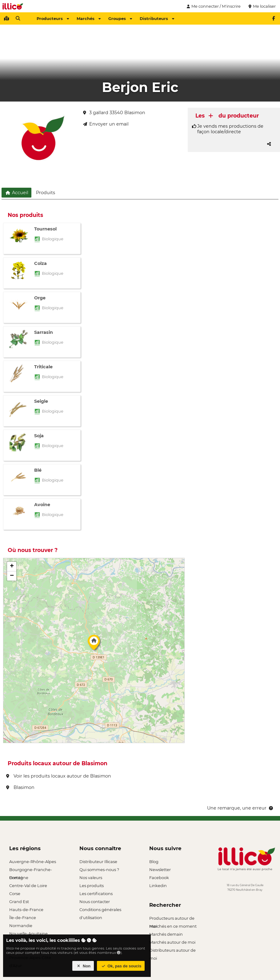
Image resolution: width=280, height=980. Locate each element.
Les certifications (96, 894)
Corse (15, 894)
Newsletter (160, 870)
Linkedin (158, 886)
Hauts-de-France (26, 910)
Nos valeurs (91, 878)
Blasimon (20, 787)
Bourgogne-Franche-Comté (31, 870)
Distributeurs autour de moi (172, 951)
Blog (154, 862)
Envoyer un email (106, 124)
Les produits (92, 886)
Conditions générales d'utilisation (100, 910)
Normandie (21, 926)
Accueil (16, 193)
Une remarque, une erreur (240, 808)
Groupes (120, 18)
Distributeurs (157, 18)
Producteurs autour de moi (172, 919)
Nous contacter (95, 902)
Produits (46, 193)
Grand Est (19, 902)
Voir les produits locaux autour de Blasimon (59, 776)
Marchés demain (166, 934)
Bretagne (19, 878)
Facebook (159, 878)
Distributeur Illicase (98, 862)
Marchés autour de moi (172, 942)
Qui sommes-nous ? (99, 870)
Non (83, 966)
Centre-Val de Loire (28, 886)
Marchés (89, 18)
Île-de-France (23, 918)
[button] (94, 644)
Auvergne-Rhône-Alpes (33, 862)
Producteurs (53, 18)
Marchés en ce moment (173, 926)
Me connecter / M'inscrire (213, 6)
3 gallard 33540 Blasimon (114, 113)
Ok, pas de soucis (121, 966)
